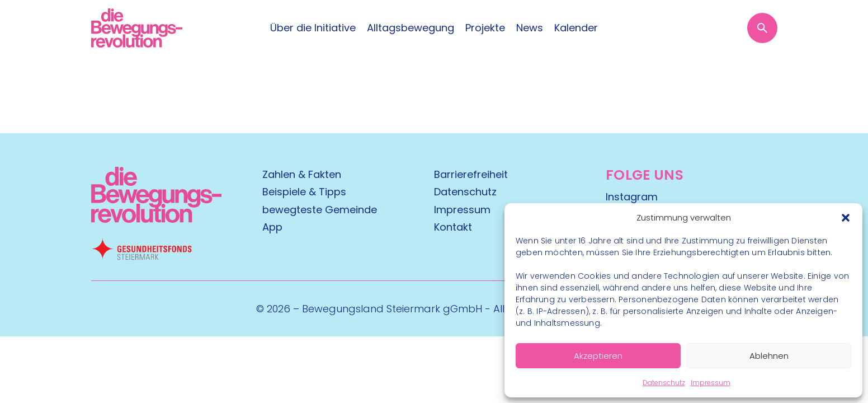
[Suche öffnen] (762, 28)
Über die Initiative (313, 28)
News (530, 28)
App (272, 227)
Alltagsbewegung (411, 28)
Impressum (711, 383)
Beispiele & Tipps (304, 192)
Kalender (576, 28)
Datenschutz (664, 383)
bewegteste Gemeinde (320, 210)
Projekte (485, 28)
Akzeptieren (598, 356)
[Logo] (137, 28)
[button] (846, 218)
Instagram (632, 197)
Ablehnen (769, 356)
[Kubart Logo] (156, 219)
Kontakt (453, 227)
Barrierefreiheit (471, 174)
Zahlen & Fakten (302, 174)
